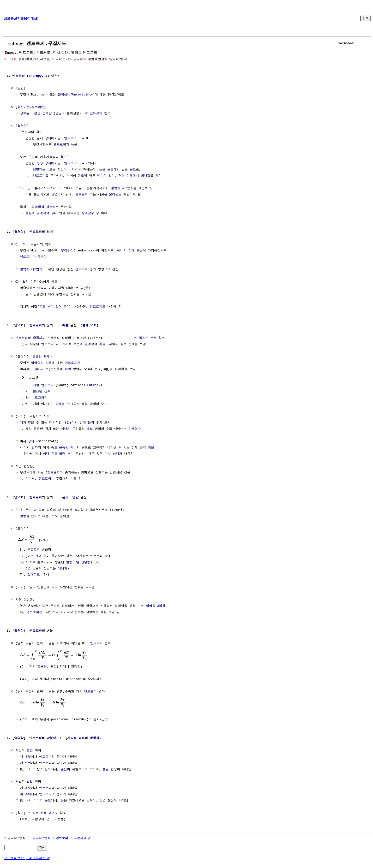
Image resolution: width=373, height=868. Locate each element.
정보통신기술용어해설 (20, 18)
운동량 (64, 448)
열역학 (22, 126)
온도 (110, 170)
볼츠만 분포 (148, 338)
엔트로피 (18, 76)
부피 (50, 307)
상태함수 (88, 213)
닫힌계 (38, 170)
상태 (48, 138)
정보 (23, 113)
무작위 (66, 251)
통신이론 (24, 107)
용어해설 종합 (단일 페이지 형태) (27, 858)
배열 (68, 369)
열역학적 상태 (47, 213)
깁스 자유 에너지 (46, 813)
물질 (29, 213)
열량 (40, 288)
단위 (21, 510)
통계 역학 (90, 326)
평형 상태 (44, 163)
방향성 (102, 176)
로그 (97, 369)
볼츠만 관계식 (43, 357)
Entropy (35, 76)
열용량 (42, 667)
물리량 (114, 195)
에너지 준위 (70, 429)
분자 (25, 344)
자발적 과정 (76, 738)
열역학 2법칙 (156, 606)
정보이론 (38, 107)
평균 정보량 (43, 113)
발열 (30, 782)
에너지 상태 (126, 251)
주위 (28, 763)
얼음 (65, 769)
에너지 (75, 448)
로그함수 (41, 398)
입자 (77, 404)
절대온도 (34, 575)
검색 (366, 18)
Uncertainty (83, 95)
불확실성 (64, 95)
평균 (59, 113)
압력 (59, 307)
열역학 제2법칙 (122, 188)
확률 (65, 326)
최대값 (146, 176)
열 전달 (82, 562)
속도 (54, 448)
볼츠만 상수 (42, 392)
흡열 (30, 751)
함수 (123, 344)
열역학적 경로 (42, 207)
